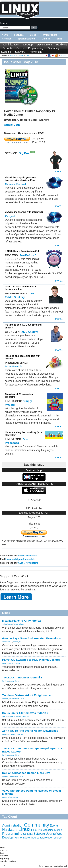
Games (5, 797)
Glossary (7, 866)
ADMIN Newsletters (28, 563)
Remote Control (15, 184)
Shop (60, 39)
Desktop (28, 45)
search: (4, 23)
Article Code (12, 125)
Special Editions (27, 39)
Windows (25, 838)
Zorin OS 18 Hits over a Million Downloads (30, 731)
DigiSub (46, 39)
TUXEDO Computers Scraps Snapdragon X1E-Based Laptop (33, 750)
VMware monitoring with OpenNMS (24, 212)
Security (8, 48)
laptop (12, 681)
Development (45, 45)
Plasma (18, 663)
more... (59, 171)
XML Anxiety (30, 332)
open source (11, 734)
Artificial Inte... (7, 624)
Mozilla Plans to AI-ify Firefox (21, 621)
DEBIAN (5, 776)
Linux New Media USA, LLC (56, 866)
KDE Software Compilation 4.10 (22, 251)
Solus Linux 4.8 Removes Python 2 (25, 713)
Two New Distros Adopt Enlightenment (28, 695)
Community (37, 825)
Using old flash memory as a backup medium (20, 288)
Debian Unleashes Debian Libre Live (26, 773)
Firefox (15, 624)
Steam (15, 797)
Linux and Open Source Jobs (20, 559)
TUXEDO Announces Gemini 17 (23, 677)
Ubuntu (51, 834)
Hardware (62, 45)
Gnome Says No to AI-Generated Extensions (32, 638)
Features (19, 35)
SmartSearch (14, 366)
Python (19, 716)
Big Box (24, 153)
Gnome (16, 642)
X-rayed (10, 216)
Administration (11, 45)
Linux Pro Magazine (42, 830)
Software (20, 52)
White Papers (50, 35)
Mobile (58, 830)
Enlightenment (14, 699)
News (5, 35)
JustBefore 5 (28, 255)
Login (63, 55)
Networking (36, 52)
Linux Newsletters (27, 556)
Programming (36, 48)
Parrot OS (10, 663)
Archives (7, 39)
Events (54, 826)
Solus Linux (26, 716)
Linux (4, 663)
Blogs (33, 35)
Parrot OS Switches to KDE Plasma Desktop (31, 660)
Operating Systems (9, 716)
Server (20, 48)
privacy (21, 624)
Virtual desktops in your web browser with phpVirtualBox (20, 179)
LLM (21, 642)
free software (13, 776)
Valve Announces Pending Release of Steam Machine (32, 792)
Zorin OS (20, 734)
